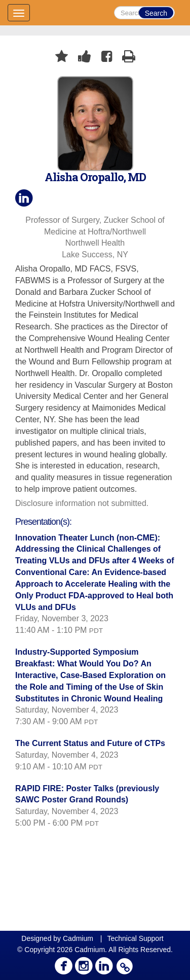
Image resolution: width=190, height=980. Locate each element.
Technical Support (135, 938)
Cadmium (78, 938)
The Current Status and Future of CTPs (90, 743)
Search (156, 13)
